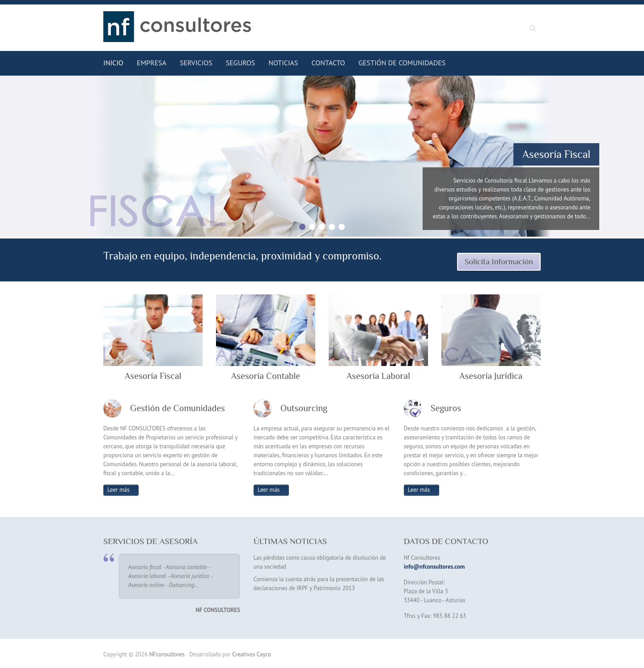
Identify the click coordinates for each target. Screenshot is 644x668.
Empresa (152, 63)
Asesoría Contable (266, 376)
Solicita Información (499, 262)
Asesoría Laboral (378, 376)
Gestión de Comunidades (402, 63)
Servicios (196, 63)
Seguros (241, 63)
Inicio (113, 63)
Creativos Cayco (252, 654)
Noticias (283, 63)
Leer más (118, 490)
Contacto (328, 63)
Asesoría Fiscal (556, 154)
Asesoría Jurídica (491, 376)
